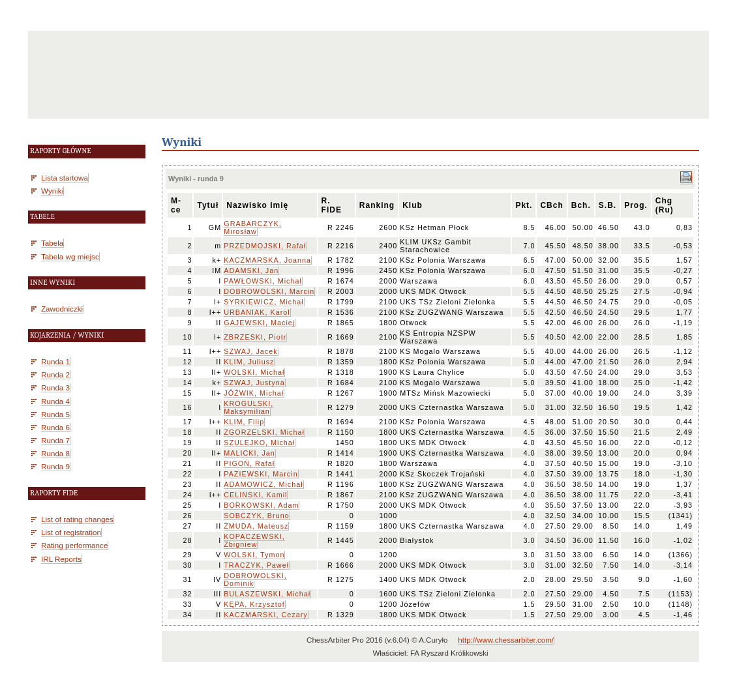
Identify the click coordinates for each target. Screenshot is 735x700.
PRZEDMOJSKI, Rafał (265, 246)
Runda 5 (55, 414)
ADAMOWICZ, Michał (263, 484)
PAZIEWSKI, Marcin (261, 474)
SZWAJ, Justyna (254, 383)
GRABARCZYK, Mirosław (252, 227)
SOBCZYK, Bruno (256, 516)
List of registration (71, 532)
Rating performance (74, 545)
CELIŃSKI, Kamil (255, 495)
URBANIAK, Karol (257, 312)
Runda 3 (55, 387)
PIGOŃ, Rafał (249, 463)
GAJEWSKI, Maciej (259, 323)
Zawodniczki (62, 309)
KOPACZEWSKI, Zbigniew (254, 540)
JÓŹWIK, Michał (254, 393)
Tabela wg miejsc (70, 256)
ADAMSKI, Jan (251, 270)
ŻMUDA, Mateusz (256, 526)
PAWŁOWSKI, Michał (263, 281)
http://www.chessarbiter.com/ (506, 640)
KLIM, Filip (244, 422)
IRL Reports (61, 559)
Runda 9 (55, 466)
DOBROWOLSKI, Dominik (255, 579)
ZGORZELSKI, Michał (264, 432)
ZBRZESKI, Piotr (255, 337)
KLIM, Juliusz (249, 362)
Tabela (52, 243)
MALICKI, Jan (249, 453)
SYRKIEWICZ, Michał (263, 302)
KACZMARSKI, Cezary (265, 615)
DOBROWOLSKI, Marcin (269, 291)
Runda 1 (55, 361)
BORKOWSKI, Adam (261, 505)
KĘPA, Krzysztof (254, 604)
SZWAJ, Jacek (250, 351)
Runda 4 (55, 401)
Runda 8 (55, 453)
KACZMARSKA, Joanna (267, 260)
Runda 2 (55, 374)
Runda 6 (55, 427)
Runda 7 (55, 440)
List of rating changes (77, 519)
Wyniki (52, 191)
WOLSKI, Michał (254, 372)
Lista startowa (65, 178)
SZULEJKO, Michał (259, 443)
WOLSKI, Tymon (254, 555)
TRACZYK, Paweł (256, 565)
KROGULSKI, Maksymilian (248, 407)
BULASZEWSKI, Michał (267, 594)
